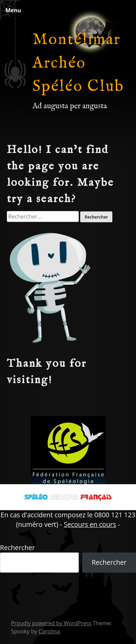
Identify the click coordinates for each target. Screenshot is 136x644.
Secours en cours (90, 524)
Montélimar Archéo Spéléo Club (78, 63)
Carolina (49, 631)
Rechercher (17, 548)
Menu (13, 10)
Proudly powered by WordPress (51, 623)
